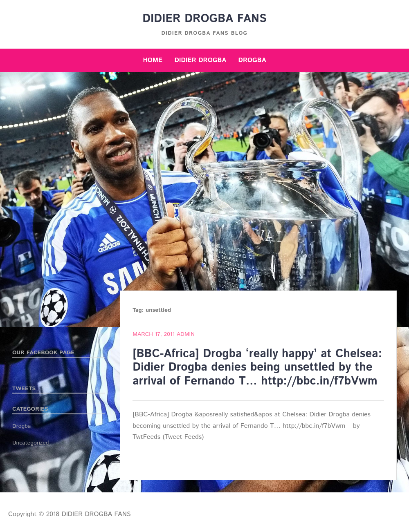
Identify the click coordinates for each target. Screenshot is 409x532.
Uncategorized (31, 443)
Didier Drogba (200, 60)
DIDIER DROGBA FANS (204, 19)
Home (153, 60)
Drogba (252, 60)
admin (186, 334)
